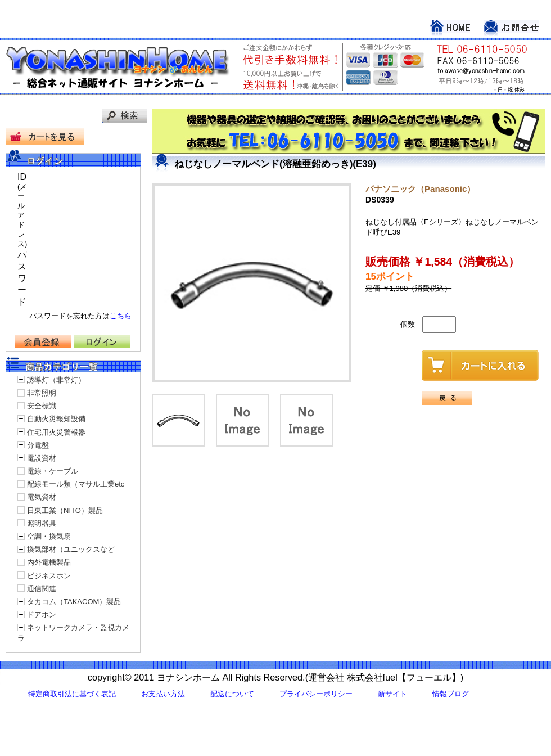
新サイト (392, 694)
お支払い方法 (163, 694)
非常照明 (42, 393)
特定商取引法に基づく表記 (72, 694)
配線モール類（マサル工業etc (76, 484)
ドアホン (42, 615)
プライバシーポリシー (316, 694)
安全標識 (42, 406)
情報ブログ (451, 694)
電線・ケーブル (53, 471)
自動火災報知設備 (56, 419)
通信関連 (42, 589)
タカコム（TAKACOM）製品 (74, 602)
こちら (121, 316)
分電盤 (38, 445)
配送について (232, 694)
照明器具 (42, 523)
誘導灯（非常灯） (56, 380)
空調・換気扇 (49, 536)
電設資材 (42, 458)
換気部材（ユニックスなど (71, 549)
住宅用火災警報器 (56, 432)
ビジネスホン (49, 576)
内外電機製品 (49, 562)
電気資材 (42, 497)
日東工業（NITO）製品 (65, 510)
